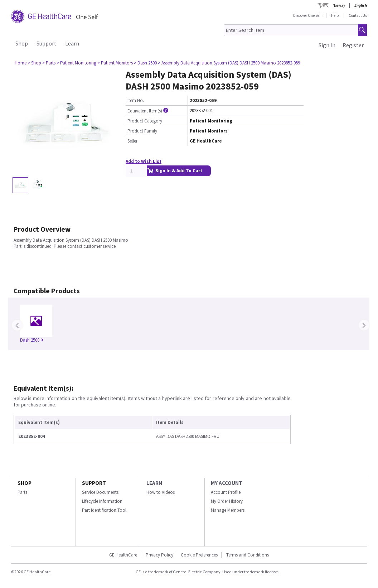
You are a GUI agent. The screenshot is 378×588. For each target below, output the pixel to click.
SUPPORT (94, 483)
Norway (339, 5)
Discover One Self (307, 15)
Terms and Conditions (248, 555)
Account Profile (226, 492)
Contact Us (358, 15)
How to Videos (161, 492)
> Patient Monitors (115, 63)
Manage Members (228, 510)
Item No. (136, 100)
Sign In (327, 45)
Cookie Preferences (199, 555)
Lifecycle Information (102, 501)
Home (21, 63)
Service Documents (100, 492)
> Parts (49, 63)
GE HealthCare (123, 555)
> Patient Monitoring (76, 63)
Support (47, 43)
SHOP (25, 483)
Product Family (142, 131)
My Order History (227, 501)
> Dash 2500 (145, 63)
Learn (72, 43)
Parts (22, 492)
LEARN (154, 483)
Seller (132, 141)
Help (335, 15)
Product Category (145, 121)
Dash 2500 (32, 340)
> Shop (34, 63)
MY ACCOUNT (227, 483)
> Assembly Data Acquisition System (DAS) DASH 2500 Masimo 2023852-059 (229, 63)
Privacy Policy (159, 555)
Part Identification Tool (104, 510)
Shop (22, 43)
